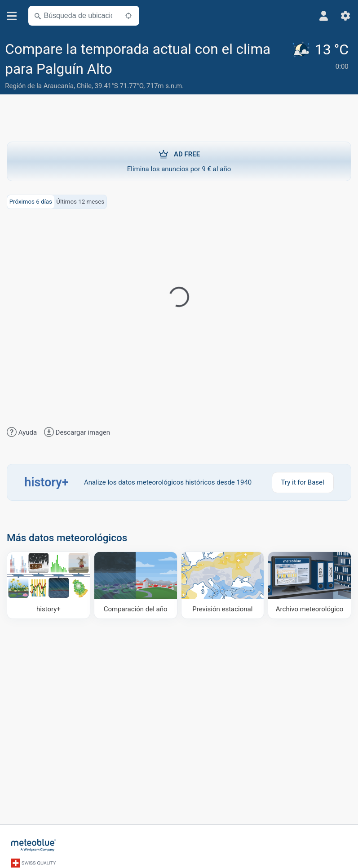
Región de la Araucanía (39, 86)
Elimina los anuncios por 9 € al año (179, 161)
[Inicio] (34, 845)
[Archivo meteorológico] (309, 585)
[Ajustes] (345, 16)
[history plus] (49, 585)
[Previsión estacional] (223, 585)
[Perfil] (324, 16)
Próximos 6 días (31, 202)
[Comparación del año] (136, 585)
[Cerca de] (128, 16)
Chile (84, 86)
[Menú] (12, 16)
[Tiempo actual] (322, 66)
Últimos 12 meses (80, 202)
